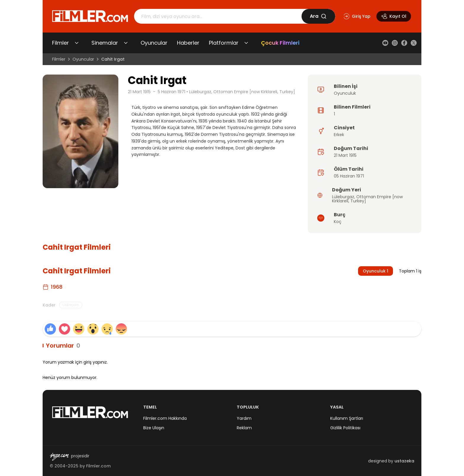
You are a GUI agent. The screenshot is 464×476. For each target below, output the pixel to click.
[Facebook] (404, 43)
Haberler (188, 43)
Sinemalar (105, 43)
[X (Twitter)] (414, 43)
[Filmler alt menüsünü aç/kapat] (77, 43)
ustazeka (404, 461)
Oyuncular (154, 43)
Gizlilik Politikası (345, 428)
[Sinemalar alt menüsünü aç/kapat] (126, 43)
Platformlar (224, 43)
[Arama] (218, 16)
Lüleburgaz (343, 197)
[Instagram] (395, 43)
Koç (338, 222)
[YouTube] (385, 43)
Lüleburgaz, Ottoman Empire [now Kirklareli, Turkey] (242, 92)
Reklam (244, 428)
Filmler (61, 43)
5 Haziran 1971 (171, 92)
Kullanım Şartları (347, 418)
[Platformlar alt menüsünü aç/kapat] (246, 43)
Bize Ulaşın (154, 428)
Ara (318, 16)
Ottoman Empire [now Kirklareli (367, 199)
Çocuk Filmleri (280, 43)
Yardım (244, 418)
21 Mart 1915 (139, 92)
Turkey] (358, 201)
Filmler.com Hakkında (165, 418)
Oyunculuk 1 (376, 271)
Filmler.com (98, 466)
